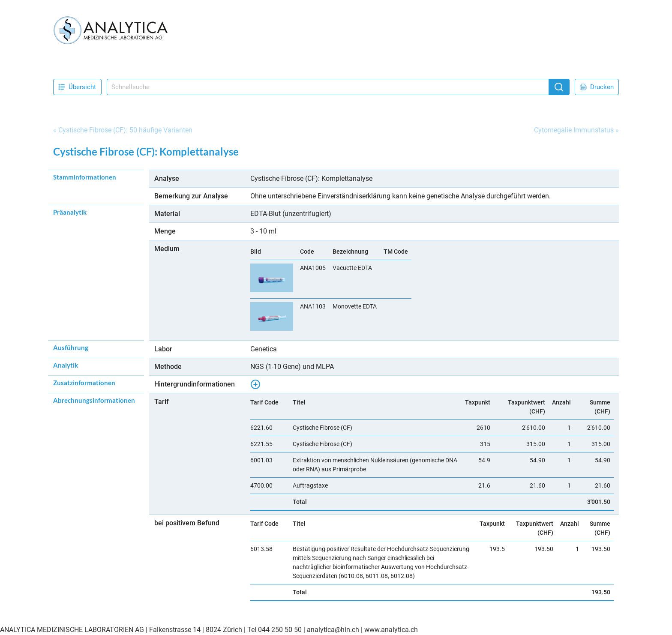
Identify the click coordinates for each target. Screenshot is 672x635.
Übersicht (77, 87)
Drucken (597, 87)
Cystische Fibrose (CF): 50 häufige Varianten (125, 130)
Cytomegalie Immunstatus (574, 130)
